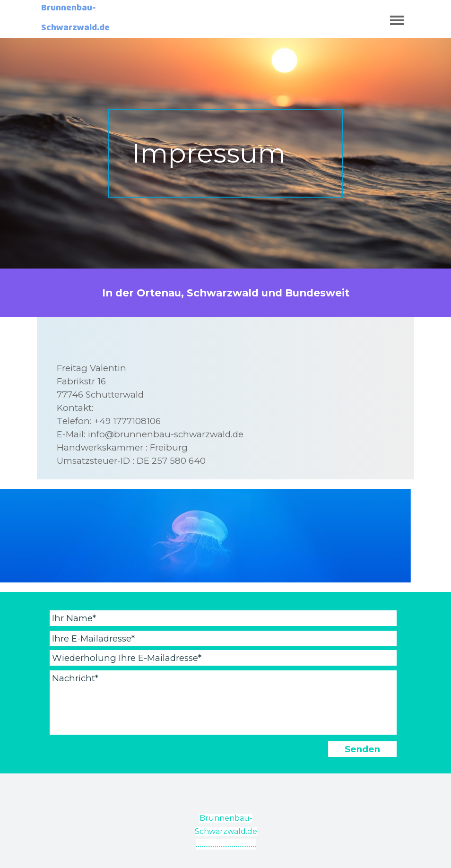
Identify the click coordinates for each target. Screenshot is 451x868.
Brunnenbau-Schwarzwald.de (75, 20)
